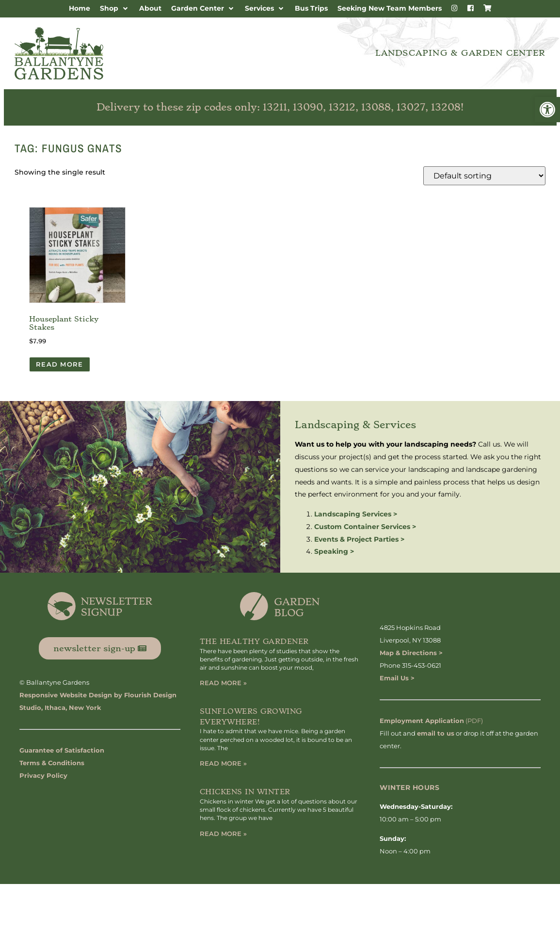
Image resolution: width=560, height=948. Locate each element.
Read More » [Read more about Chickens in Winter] (223, 834)
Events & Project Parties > (359, 539)
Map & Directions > (411, 653)
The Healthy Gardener (254, 642)
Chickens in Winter (245, 792)
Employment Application (422, 721)
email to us (436, 733)
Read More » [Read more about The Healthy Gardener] (223, 683)
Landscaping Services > (356, 514)
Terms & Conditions (52, 763)
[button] (547, 110)
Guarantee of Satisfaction (62, 750)
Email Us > (397, 678)
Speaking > (334, 551)
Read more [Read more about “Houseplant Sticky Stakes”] (60, 364)
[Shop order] (484, 176)
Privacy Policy (43, 775)
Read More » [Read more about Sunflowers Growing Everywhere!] (223, 763)
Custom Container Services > (365, 527)
